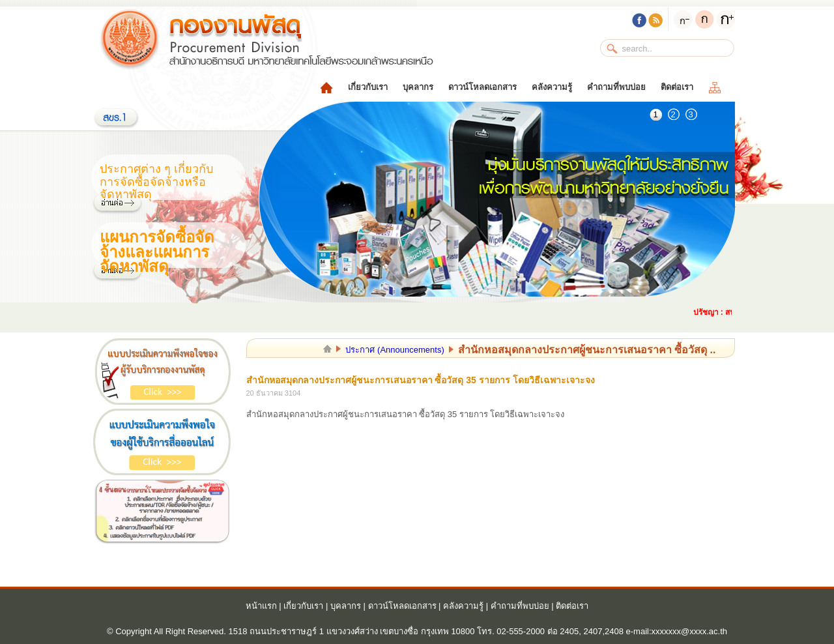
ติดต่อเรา (677, 87)
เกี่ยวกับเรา (368, 87)
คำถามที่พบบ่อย (616, 87)
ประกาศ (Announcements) (395, 350)
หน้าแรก (261, 606)
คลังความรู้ (552, 87)
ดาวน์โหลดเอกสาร (482, 87)
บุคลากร (418, 87)
